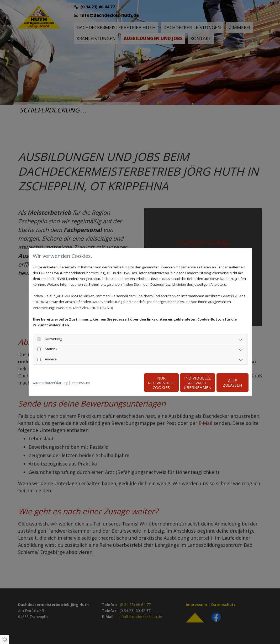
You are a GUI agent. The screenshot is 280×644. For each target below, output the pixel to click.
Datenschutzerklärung (50, 383)
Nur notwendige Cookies (125, 383)
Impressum (81, 383)
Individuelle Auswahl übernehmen (174, 383)
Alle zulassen (224, 383)
